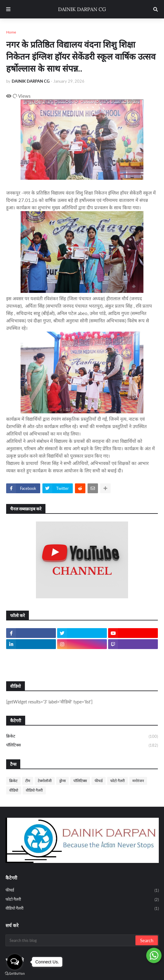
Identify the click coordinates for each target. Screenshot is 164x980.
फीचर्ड (99, 781)
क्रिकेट (82, 737)
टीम (28, 781)
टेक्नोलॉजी (45, 781)
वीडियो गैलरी (34, 790)
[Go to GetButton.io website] (15, 974)
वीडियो (14, 790)
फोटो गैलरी (117, 781)
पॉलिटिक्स (82, 745)
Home (11, 32)
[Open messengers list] (15, 962)
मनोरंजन (138, 781)
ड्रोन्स (62, 781)
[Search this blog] (71, 940)
